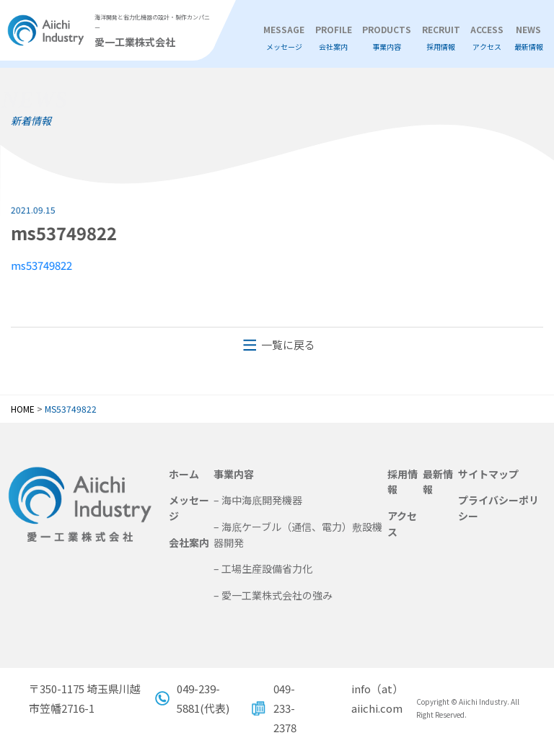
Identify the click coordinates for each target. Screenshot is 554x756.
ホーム (184, 474)
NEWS (529, 38)
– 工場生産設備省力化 (263, 568)
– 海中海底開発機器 (258, 500)
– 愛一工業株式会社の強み (273, 595)
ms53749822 (36, 265)
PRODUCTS (387, 38)
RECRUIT (441, 38)
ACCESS (487, 38)
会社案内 (189, 542)
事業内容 (234, 474)
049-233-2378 (285, 708)
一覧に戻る (288, 344)
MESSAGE (284, 38)
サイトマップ (488, 474)
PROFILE (334, 38)
